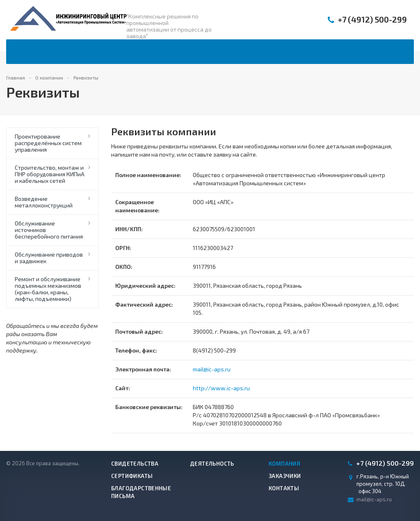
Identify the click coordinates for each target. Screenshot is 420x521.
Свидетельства (135, 464)
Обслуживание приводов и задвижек (49, 258)
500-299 (372, 19)
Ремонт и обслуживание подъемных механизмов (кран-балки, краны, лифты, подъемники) (48, 289)
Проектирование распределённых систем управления (48, 143)
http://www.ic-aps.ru (221, 388)
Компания (284, 464)
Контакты (284, 488)
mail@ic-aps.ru (212, 369)
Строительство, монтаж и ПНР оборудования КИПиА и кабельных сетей (50, 174)
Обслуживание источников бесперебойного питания (49, 230)
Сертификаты (132, 476)
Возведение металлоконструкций (44, 202)
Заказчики (285, 476)
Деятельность (212, 464)
